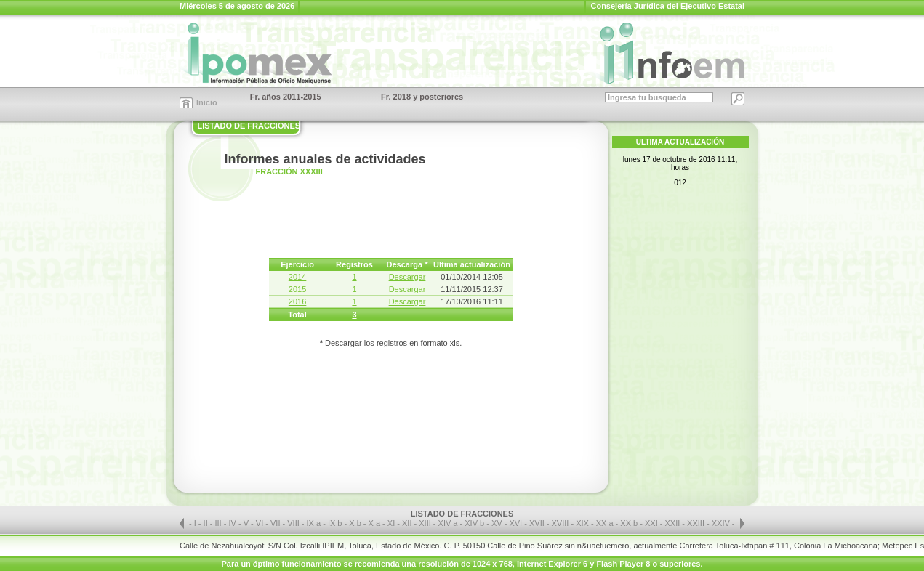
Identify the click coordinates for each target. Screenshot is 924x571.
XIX (583, 523)
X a (375, 523)
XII (408, 523)
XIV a (448, 523)
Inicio (207, 102)
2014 (297, 277)
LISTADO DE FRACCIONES (249, 126)
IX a (314, 523)
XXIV (722, 523)
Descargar (407, 277)
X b (355, 523)
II (207, 523)
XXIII (697, 523)
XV (498, 523)
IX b (335, 523)
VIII (294, 523)
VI (261, 523)
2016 (297, 301)
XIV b (474, 523)
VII (277, 523)
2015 (297, 289)
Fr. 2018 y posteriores (422, 97)
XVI (517, 523)
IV (233, 523)
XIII (426, 523)
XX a (605, 523)
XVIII (562, 523)
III (220, 523)
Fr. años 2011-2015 (286, 97)
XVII (538, 523)
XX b (629, 523)
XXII (674, 523)
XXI (652, 523)
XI (392, 523)
